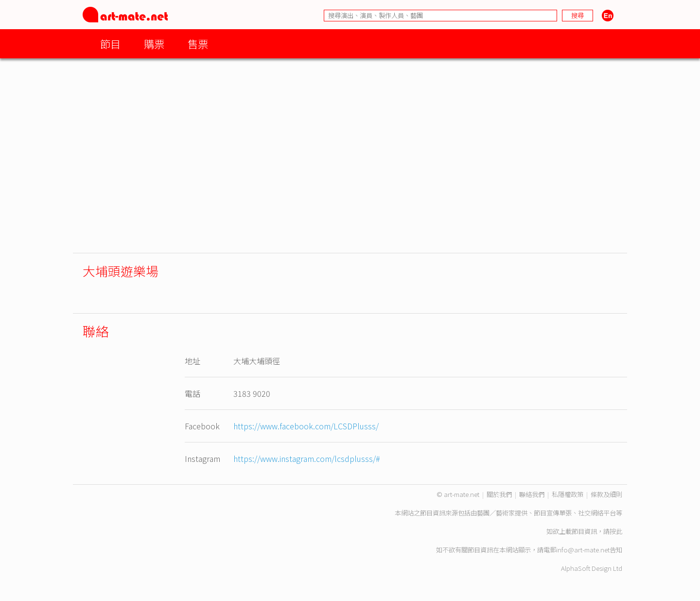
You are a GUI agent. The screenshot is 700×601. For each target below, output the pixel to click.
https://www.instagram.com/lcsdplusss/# (307, 459)
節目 (110, 44)
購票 (154, 44)
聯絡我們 (532, 494)
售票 (198, 44)
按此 (616, 531)
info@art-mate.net (583, 550)
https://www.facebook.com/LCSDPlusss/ (306, 426)
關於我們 (499, 494)
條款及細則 (606, 494)
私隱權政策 (568, 494)
